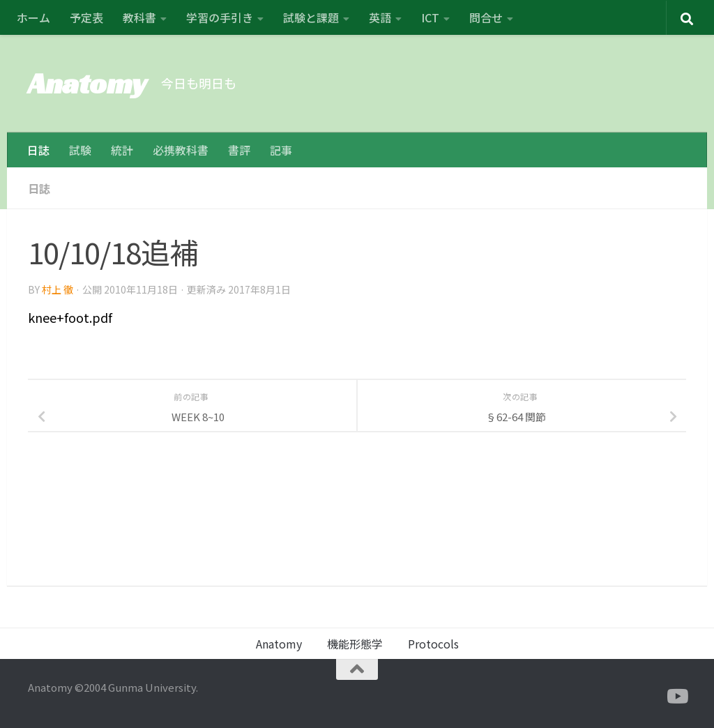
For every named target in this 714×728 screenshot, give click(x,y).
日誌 (38, 150)
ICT (430, 17)
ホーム (33, 17)
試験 (80, 150)
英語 (380, 17)
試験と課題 (311, 17)
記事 (281, 150)
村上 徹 (58, 289)
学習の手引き (220, 17)
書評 (239, 150)
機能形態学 (355, 644)
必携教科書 (181, 150)
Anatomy (88, 83)
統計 (122, 150)
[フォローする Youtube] (676, 697)
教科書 (139, 17)
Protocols (433, 644)
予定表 (86, 17)
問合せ (486, 17)
